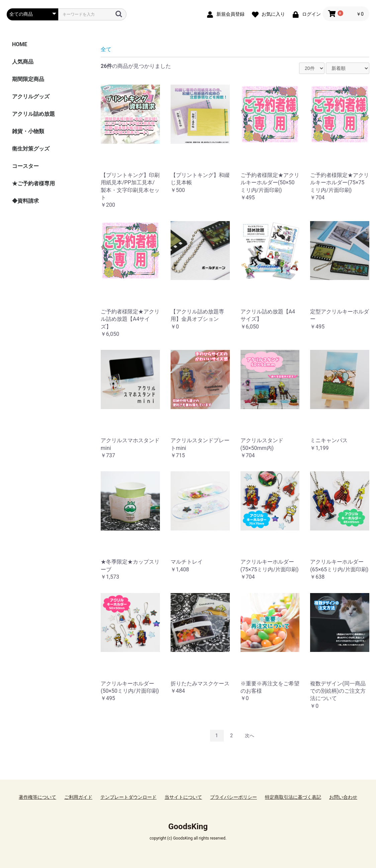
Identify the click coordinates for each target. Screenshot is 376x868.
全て (106, 49)
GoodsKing (188, 827)
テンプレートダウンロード (128, 797)
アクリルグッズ (31, 97)
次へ (250, 736)
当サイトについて (183, 797)
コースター (25, 166)
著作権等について (37, 797)
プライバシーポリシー (233, 797)
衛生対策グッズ (31, 149)
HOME (20, 44)
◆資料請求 (25, 201)
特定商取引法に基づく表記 (293, 797)
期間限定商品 (28, 79)
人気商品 (23, 62)
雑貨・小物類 (28, 131)
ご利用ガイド (78, 797)
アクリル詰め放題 (33, 114)
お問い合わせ (343, 797)
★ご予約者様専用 (33, 183)
